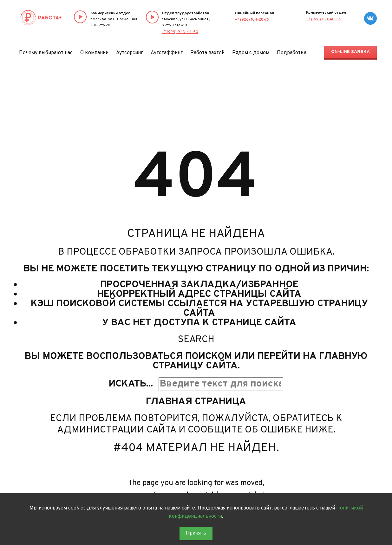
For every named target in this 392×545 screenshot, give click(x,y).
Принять (196, 533)
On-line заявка (350, 52)
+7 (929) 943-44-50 (180, 32)
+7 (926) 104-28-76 (252, 20)
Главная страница (196, 402)
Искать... (131, 384)
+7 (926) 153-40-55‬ (324, 19)
